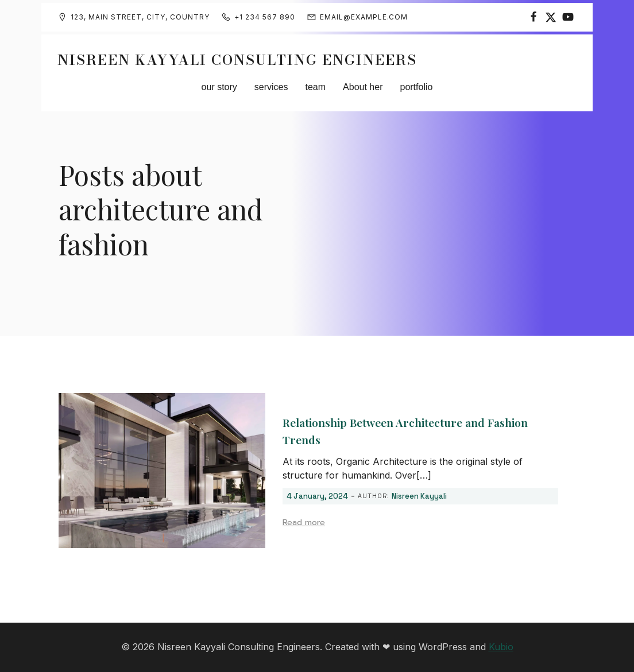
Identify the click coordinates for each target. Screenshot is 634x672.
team (316, 87)
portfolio (416, 87)
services (271, 87)
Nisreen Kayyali (419, 496)
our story (219, 87)
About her (363, 87)
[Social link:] (534, 17)
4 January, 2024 (317, 496)
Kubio (501, 647)
